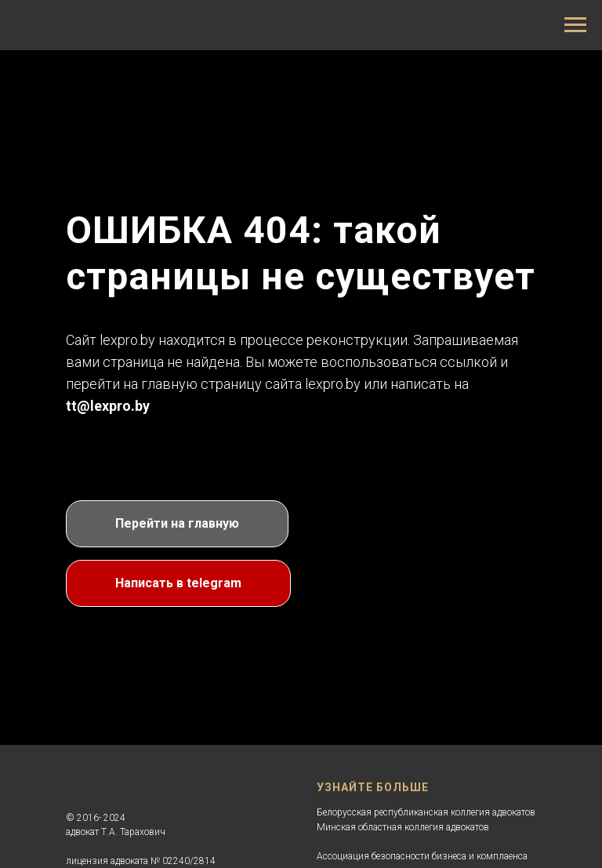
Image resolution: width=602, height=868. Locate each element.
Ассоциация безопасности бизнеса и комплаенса (422, 856)
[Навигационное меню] (575, 25)
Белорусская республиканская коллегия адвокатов (426, 812)
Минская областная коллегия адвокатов (403, 827)
